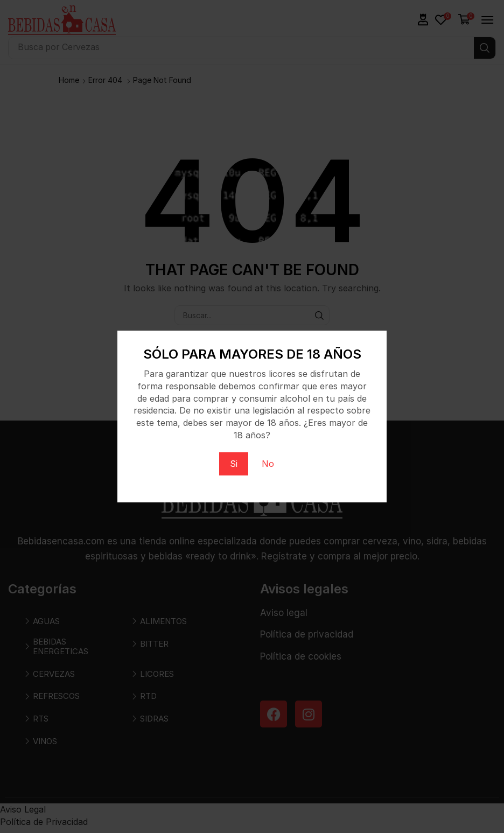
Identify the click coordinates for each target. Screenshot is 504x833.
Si (234, 464)
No (268, 464)
